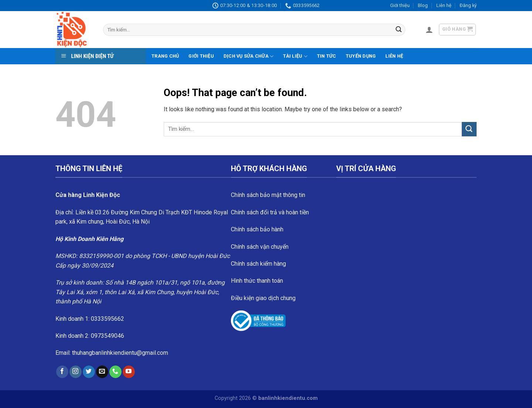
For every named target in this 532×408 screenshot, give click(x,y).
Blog (423, 5)
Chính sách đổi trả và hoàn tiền (270, 212)
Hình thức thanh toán (257, 281)
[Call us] (115, 372)
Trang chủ (165, 56)
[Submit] (399, 30)
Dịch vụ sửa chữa (249, 56)
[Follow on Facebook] (62, 372)
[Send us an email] (102, 372)
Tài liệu (295, 56)
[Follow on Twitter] (89, 372)
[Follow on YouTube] (129, 372)
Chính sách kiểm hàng (258, 264)
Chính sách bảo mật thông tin (268, 195)
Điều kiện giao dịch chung (263, 298)
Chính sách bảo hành (257, 229)
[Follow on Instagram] (76, 372)
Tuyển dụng (361, 56)
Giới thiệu (400, 5)
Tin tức (327, 56)
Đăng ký (468, 5)
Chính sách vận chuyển (260, 247)
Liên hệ (444, 5)
